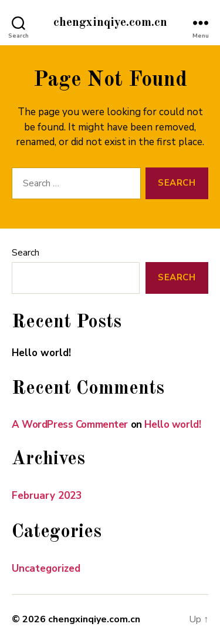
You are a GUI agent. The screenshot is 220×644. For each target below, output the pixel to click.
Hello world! (41, 353)
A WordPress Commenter (70, 425)
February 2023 (47, 496)
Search (26, 253)
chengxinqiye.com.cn (110, 23)
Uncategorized (46, 568)
